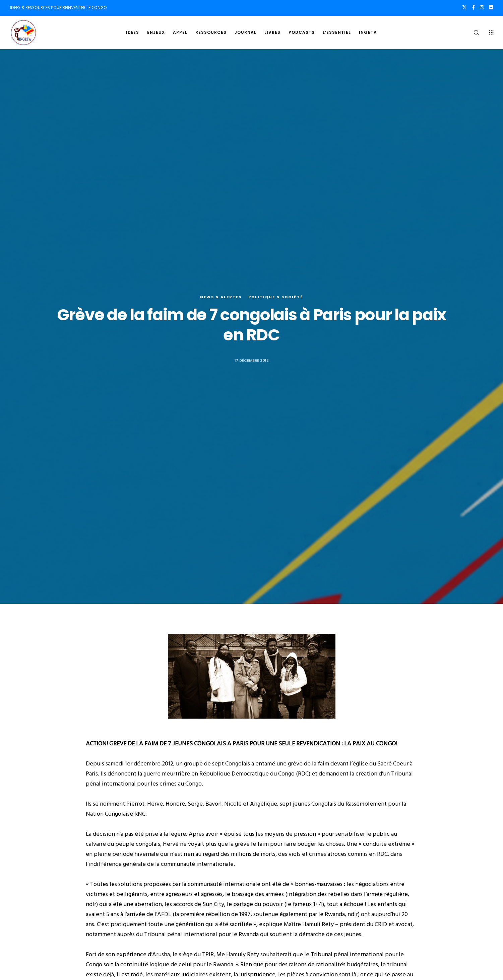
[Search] (472, 32)
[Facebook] (473, 7)
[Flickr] (491, 7)
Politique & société (276, 297)
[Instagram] (482, 7)
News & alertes (221, 297)
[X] (464, 7)
